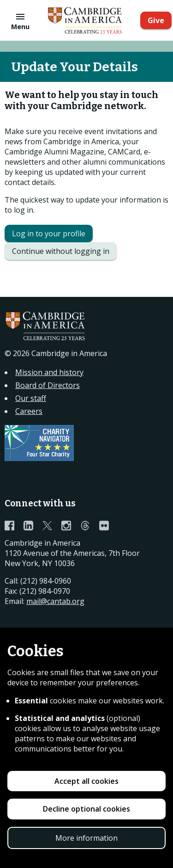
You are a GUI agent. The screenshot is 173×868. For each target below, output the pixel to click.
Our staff (31, 398)
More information (86, 838)
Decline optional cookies (86, 809)
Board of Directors (48, 385)
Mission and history (49, 372)
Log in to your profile (49, 234)
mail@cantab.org (55, 601)
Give (156, 20)
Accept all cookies (86, 781)
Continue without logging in (61, 251)
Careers (29, 411)
